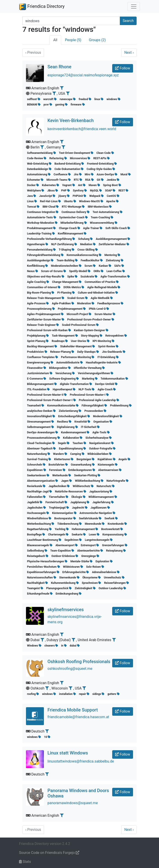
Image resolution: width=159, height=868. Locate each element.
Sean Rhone (59, 67)
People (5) (73, 40)
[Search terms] (71, 21)
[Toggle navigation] (134, 6)
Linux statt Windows (68, 753)
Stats (25, 862)
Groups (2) (97, 40)
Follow (123, 68)
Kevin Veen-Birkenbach (71, 120)
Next (129, 53)
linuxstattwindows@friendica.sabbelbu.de (81, 761)
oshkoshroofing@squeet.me (70, 669)
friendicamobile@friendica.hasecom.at (78, 717)
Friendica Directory (42, 6)
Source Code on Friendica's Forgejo (49, 853)
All (55, 40)
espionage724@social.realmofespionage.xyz (83, 75)
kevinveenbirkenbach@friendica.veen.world (82, 129)
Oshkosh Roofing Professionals (79, 662)
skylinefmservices (66, 610)
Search (128, 21)
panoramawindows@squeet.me (73, 803)
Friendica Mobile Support (73, 710)
